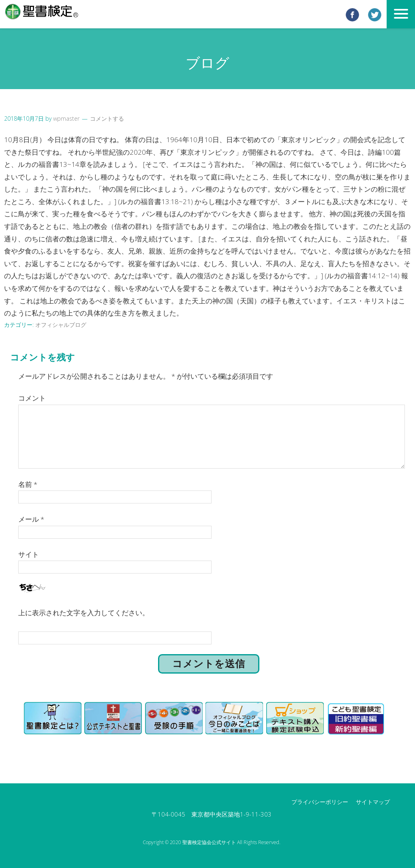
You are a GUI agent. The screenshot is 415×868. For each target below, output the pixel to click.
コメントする (107, 118)
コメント (32, 398)
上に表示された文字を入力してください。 (84, 612)
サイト (29, 553)
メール (31, 519)
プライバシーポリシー (320, 801)
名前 (28, 483)
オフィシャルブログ (61, 324)
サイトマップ (373, 801)
